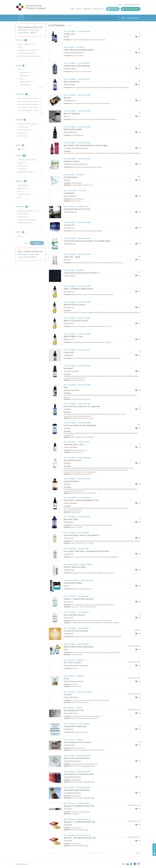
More (42, 59)
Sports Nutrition (27, 82)
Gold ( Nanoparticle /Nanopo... (30, 110)
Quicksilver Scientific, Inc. (71, 371)
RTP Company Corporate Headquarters (76, 665)
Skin (20, 197)
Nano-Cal (67, 116)
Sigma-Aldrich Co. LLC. (71, 713)
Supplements (26, 73)
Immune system (25, 194)
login (25, 30)
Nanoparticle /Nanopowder (29, 124)
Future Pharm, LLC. (70, 244)
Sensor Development (70, 196)
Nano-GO (67, 586)
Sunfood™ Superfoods (70, 447)
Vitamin (22, 163)
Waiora (66, 649)
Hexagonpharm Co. (70, 100)
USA (23, 149)
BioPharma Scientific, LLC (28, 211)
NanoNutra (67, 463)
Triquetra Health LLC (70, 68)
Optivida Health (68, 522)
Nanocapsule (23, 136)
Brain (21, 191)
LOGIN (120, 5)
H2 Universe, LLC (69, 228)
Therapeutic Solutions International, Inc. (76, 148)
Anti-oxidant (23, 166)
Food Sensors (26, 85)
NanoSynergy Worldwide (28, 220)
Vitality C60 (67, 260)
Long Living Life (68, 538)
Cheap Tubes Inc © (70, 276)
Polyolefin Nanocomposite (28, 50)
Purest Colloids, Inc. (26, 223)
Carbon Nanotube (25, 130)
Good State (67, 409)
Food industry (24, 185)
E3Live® (66, 37)
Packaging (25, 76)
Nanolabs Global (69, 570)
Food (21, 70)
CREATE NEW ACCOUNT (132, 5)
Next (138, 853)
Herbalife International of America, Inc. (76, 164)
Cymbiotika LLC (68, 355)
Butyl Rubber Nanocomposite (30, 56)
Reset (26, 243)
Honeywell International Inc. (72, 761)
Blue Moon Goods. (69, 745)
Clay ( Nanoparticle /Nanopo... (30, 101)
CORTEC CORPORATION (71, 697)
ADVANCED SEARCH (133, 18)
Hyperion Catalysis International (74, 53)
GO (123, 18)
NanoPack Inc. (68, 809)
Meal (21, 47)
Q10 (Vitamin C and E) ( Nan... (29, 107)
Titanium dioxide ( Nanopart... (30, 104)
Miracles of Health (69, 84)
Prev (51, 853)
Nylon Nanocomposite (27, 53)
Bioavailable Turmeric (27, 172)
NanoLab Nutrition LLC (71, 132)
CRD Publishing (68, 729)
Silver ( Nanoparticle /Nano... (30, 98)
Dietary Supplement (27, 44)
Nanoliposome (24, 127)
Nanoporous (23, 133)
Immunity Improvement (28, 160)
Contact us (114, 9)
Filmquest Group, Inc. (70, 212)
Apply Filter (37, 243)
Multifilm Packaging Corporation (74, 681)
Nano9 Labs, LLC (69, 291)
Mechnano (67, 180)
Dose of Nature (25, 214)
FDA (20, 236)
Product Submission (132, 9)
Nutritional (23, 169)
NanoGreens (24, 217)
